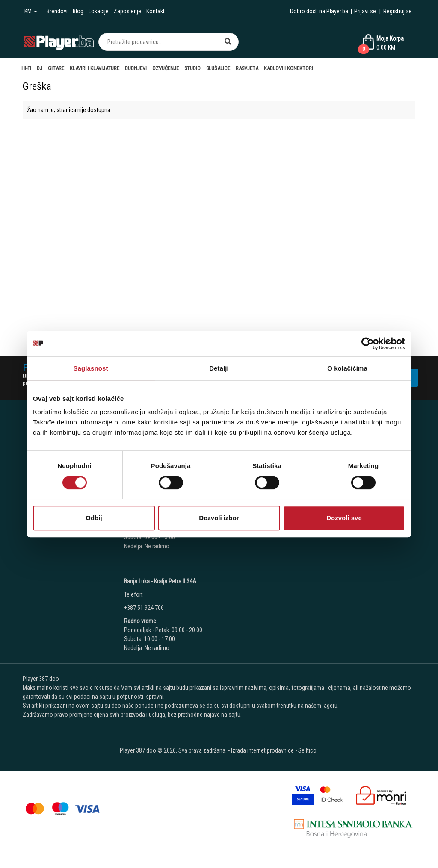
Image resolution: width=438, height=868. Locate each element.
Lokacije (99, 11)
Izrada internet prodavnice (262, 750)
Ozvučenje (166, 68)
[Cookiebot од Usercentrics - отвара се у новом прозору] (368, 344)
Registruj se (398, 11)
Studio (192, 68)
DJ (40, 68)
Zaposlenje (127, 11)
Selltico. (308, 750)
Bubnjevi (136, 68)
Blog (78, 11)
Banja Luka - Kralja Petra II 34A (160, 581)
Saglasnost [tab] (90, 368)
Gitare (56, 68)
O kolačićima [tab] (347, 368)
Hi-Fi (26, 68)
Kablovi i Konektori (289, 68)
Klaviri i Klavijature (95, 68)
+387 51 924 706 (144, 608)
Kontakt (155, 11)
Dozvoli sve (344, 518)
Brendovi (57, 11)
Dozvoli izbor (219, 518)
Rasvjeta (247, 68)
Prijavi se (365, 11)
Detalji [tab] (219, 368)
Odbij (94, 518)
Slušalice (218, 68)
